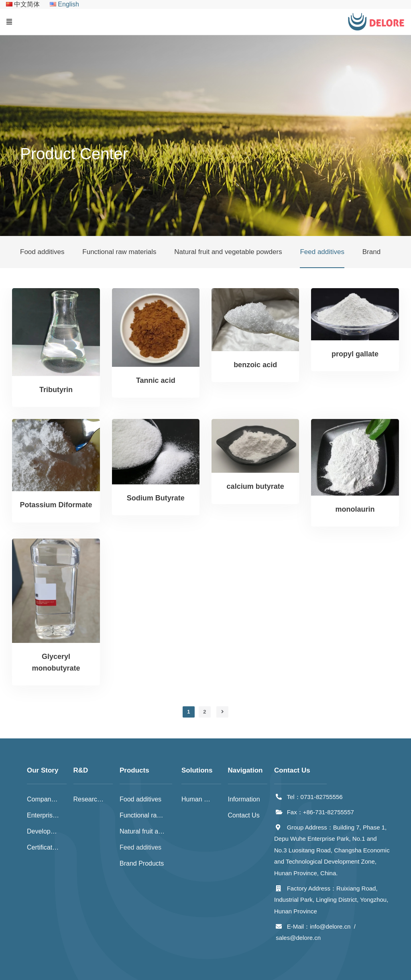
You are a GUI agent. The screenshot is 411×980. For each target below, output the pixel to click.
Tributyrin (56, 390)
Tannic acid (156, 380)
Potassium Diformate (56, 505)
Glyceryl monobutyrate (56, 662)
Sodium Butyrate (156, 498)
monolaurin (355, 509)
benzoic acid (255, 365)
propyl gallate (355, 354)
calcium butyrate (255, 486)
